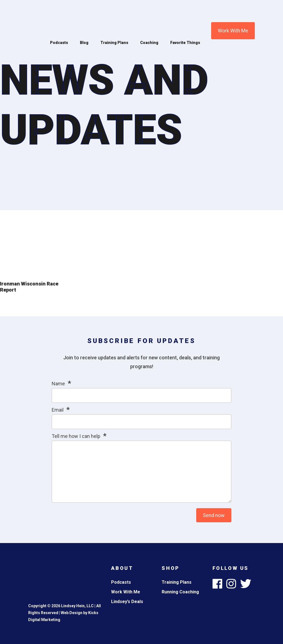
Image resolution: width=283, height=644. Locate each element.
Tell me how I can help (76, 436)
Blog (84, 43)
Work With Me (233, 31)
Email (58, 410)
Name (58, 384)
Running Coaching (180, 592)
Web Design (72, 613)
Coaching (149, 43)
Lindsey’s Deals (127, 602)
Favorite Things (185, 43)
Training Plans (114, 43)
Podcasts (59, 43)
